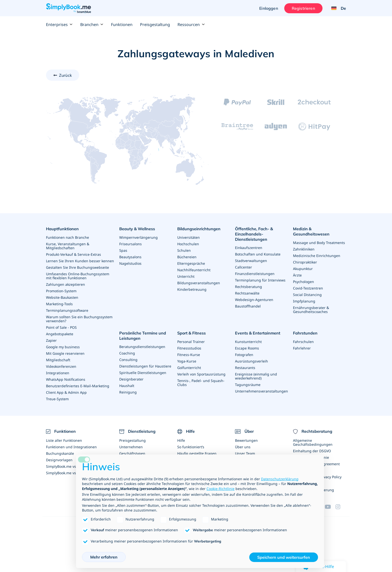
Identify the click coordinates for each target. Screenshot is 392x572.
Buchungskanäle (60, 453)
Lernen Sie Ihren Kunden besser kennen (80, 261)
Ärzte (297, 275)
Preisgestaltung (155, 24)
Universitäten (188, 237)
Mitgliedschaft (58, 360)
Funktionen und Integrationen (71, 447)
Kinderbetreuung (192, 289)
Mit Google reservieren (65, 353)
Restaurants (245, 368)
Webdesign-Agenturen (254, 300)
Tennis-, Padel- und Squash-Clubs (201, 383)
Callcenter (243, 267)
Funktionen (122, 24)
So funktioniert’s (191, 447)
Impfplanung (304, 301)
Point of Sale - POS (61, 327)
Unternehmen (131, 447)
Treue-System (57, 399)
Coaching (127, 353)
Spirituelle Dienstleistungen (143, 373)
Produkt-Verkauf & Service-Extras (73, 254)
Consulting (128, 360)
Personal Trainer (191, 342)
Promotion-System (61, 291)
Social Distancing (307, 295)
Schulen (184, 250)
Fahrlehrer (302, 348)
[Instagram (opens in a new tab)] (341, 507)
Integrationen (58, 373)
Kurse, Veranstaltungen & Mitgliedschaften (68, 246)
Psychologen (303, 282)
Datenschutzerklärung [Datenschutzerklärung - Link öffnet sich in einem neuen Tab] (280, 479)
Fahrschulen (303, 342)
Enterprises (59, 24)
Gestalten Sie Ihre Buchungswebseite (77, 267)
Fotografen (244, 355)
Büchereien (187, 257)
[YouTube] (330, 507)
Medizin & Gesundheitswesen (311, 231)
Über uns (243, 447)
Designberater (131, 379)
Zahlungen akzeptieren (65, 284)
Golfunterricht (189, 368)
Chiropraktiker (305, 262)
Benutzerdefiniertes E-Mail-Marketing (78, 386)
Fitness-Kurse (189, 355)
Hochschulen (188, 244)
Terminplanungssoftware (67, 310)
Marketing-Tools (59, 304)
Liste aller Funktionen (64, 440)
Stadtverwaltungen (251, 261)
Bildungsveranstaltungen (199, 283)
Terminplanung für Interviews (260, 280)
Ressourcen (191, 24)
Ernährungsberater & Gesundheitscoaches (311, 310)
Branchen (92, 24)
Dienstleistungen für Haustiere (145, 366)
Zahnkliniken (304, 249)
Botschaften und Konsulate (258, 254)
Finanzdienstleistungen (255, 274)
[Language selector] (337, 8)
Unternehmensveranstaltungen (261, 391)
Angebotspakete (60, 334)
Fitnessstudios (189, 348)
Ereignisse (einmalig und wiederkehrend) (256, 376)
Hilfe (181, 440)
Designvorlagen (59, 460)
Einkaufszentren (249, 248)
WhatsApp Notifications (66, 379)
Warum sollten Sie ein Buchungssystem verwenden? (79, 319)
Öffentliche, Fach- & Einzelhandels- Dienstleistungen (254, 234)
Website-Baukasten (62, 297)
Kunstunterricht (248, 342)
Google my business (63, 347)
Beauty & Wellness (137, 229)
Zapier (51, 340)
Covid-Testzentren (308, 288)
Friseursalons (130, 244)
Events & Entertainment (258, 333)
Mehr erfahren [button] (104, 557)
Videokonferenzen (61, 366)
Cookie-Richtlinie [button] (220, 489)
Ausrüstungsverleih (251, 361)
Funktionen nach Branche (67, 237)
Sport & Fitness (191, 333)
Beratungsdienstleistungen (142, 347)
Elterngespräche (191, 263)
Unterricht (186, 276)
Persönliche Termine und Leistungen (143, 336)
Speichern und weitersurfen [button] (284, 557)
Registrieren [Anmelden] (303, 8)
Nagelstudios (130, 263)
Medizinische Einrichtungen (317, 256)
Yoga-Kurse (187, 361)
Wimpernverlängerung (138, 237)
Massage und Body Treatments (319, 243)
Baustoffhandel (248, 306)
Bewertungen (246, 440)
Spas (123, 250)
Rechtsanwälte (247, 293)
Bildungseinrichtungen (199, 229)
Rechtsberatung (248, 287)
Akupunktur (303, 269)
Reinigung (128, 392)
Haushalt (127, 386)
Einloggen (268, 8)
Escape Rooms (247, 348)
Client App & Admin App (66, 392)
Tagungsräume (248, 385)
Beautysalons (130, 257)
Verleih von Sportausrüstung (201, 374)
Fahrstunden (305, 333)
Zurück (65, 75)
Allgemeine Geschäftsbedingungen (313, 442)
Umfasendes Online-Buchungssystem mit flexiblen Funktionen (78, 276)
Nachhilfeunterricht (194, 270)
